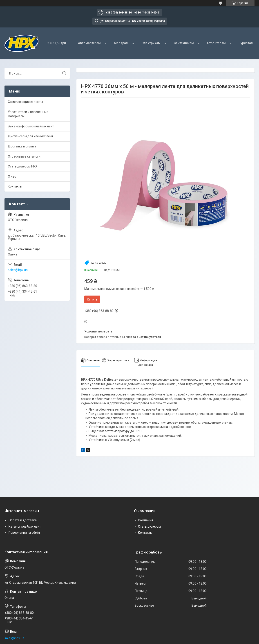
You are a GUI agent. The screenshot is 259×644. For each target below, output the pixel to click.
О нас (12, 176)
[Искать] (64, 73)
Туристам (246, 43)
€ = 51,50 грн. (57, 43)
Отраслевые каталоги (24, 156)
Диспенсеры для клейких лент (31, 136)
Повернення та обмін (24, 533)
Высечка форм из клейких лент (31, 126)
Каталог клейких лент (25, 526)
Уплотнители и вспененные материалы (28, 114)
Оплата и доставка (23, 520)
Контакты (15, 186)
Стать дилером (149, 526)
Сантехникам (184, 43)
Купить (92, 299)
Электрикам (151, 43)
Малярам (121, 43)
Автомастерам (89, 43)
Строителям (216, 43)
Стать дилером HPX (23, 166)
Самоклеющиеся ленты (25, 102)
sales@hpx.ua (18, 270)
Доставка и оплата (22, 146)
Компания (146, 520)
